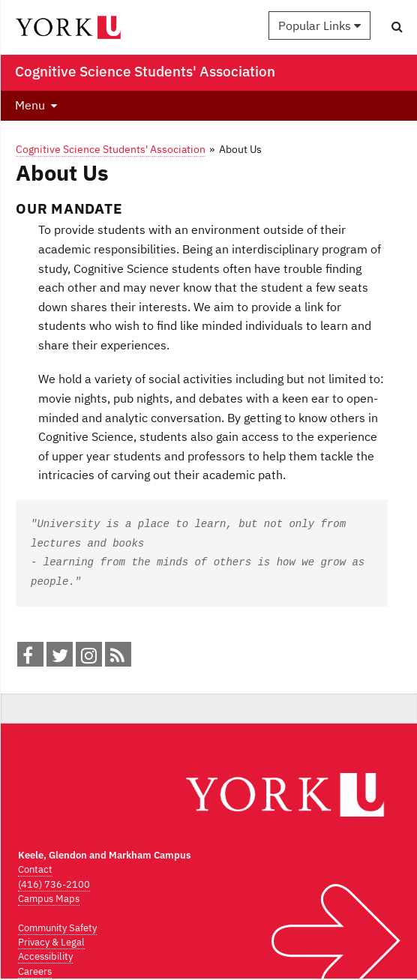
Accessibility (45, 956)
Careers (35, 971)
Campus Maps (49, 899)
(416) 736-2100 (54, 884)
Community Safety (57, 928)
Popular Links (319, 25)
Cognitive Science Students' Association (111, 149)
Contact (35, 869)
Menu (30, 105)
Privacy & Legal (51, 942)
